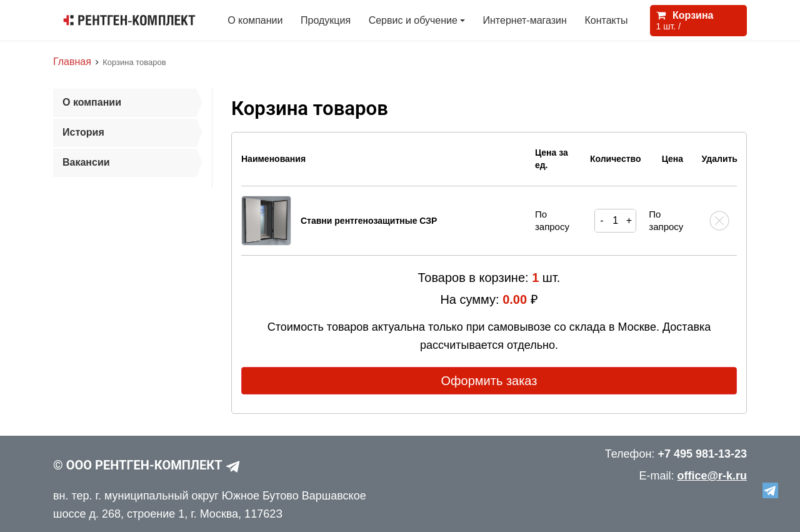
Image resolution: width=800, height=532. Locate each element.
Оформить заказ (489, 381)
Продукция (326, 20)
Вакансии (86, 162)
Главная (72, 62)
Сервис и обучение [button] (413, 20)
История (83, 132)
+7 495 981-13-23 (702, 454)
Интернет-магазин (525, 20)
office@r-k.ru (712, 476)
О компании (255, 20)
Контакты (606, 20)
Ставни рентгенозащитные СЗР (369, 221)
